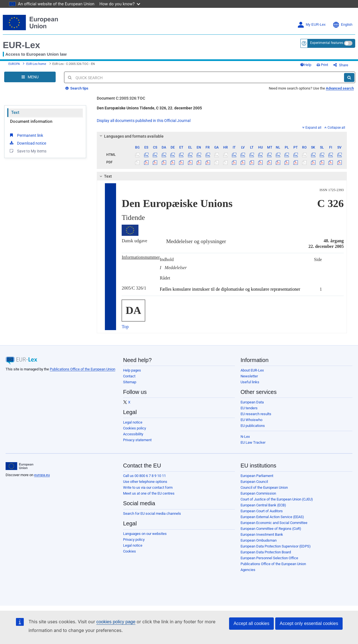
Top (125, 327)
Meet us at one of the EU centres (149, 493)
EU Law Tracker (253, 442)
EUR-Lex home (36, 64)
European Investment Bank (262, 534)
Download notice (27, 143)
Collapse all (335, 128)
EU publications (253, 426)
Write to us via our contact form (148, 487)
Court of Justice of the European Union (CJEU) (277, 499)
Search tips (77, 88)
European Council (254, 482)
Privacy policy (134, 540)
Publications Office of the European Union (83, 369)
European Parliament (257, 476)
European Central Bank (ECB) (263, 505)
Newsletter (249, 376)
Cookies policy (135, 428)
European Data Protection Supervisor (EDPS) (276, 546)
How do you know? (120, 4)
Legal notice (133, 422)
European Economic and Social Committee (274, 523)
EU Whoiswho (251, 420)
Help (306, 65)
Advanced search (340, 88)
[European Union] (19, 466)
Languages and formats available (131, 136)
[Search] (349, 77)
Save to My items (28, 151)
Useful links (250, 382)
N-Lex (245, 437)
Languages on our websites (145, 534)
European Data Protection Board (266, 552)
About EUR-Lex (252, 370)
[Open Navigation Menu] (30, 77)
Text (15, 112)
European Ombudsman (259, 540)
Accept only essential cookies (309, 623)
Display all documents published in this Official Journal (144, 121)
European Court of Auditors (262, 511)
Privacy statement (137, 440)
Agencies (248, 570)
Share (341, 65)
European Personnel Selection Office (269, 558)
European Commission (258, 493)
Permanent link (26, 135)
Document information (31, 121)
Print (322, 65)
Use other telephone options (145, 482)
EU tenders (249, 408)
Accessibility (133, 434)
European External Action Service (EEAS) (272, 517)
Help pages (132, 370)
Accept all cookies (251, 623)
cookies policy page (116, 622)
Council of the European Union (264, 487)
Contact (129, 376)
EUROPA (14, 64)
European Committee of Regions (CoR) (271, 529)
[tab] (222, 136)
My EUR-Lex (311, 25)
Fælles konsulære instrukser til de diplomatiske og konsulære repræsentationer (230, 289)
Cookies (129, 551)
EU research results (256, 414)
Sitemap (130, 382)
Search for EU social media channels (152, 513)
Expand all (312, 128)
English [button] (342, 25)
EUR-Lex (21, 45)
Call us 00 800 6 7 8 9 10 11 (144, 476)
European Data (252, 402)
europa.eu (42, 475)
